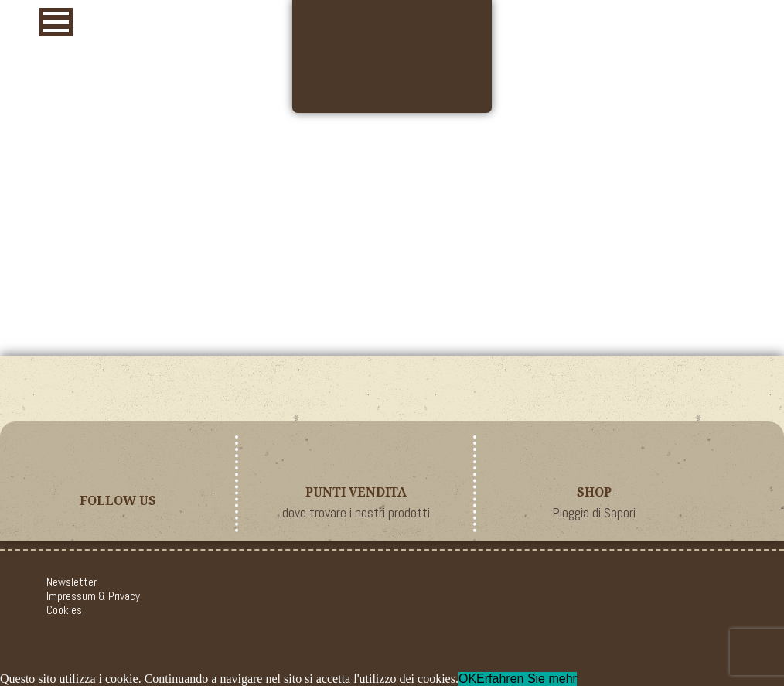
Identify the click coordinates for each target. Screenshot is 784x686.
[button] (56, 22)
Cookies (64, 610)
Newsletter (72, 582)
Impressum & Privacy (93, 596)
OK (467, 679)
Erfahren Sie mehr (527, 679)
